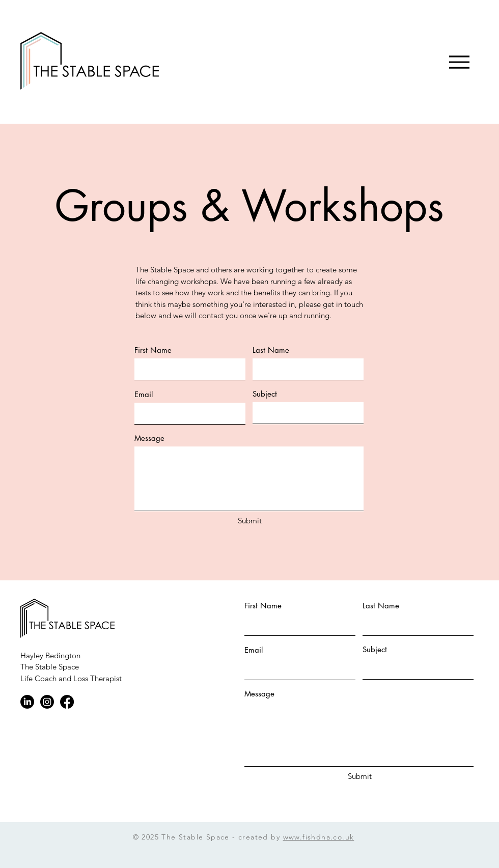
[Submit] (249, 521)
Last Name (271, 350)
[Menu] (459, 62)
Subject (265, 394)
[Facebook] (67, 702)
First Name (153, 350)
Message (149, 438)
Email (144, 394)
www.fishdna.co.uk (319, 837)
